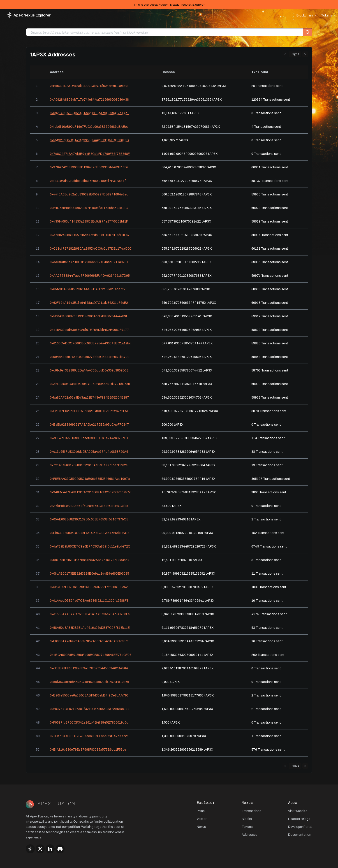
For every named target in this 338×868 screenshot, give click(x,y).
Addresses (250, 835)
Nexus (201, 827)
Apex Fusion (159, 5)
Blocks (247, 819)
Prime (201, 811)
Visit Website (298, 811)
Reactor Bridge (299, 819)
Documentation (300, 835)
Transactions (251, 811)
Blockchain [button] (305, 15)
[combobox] (164, 32)
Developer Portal (300, 827)
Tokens (247, 827)
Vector (202, 819)
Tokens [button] (327, 15)
